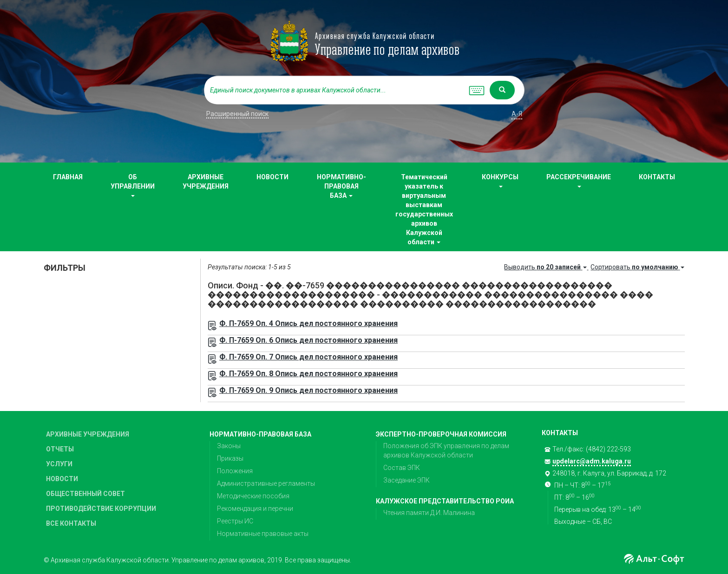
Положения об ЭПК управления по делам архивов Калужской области (446, 450)
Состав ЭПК (402, 468)
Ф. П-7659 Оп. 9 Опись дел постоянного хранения (308, 390)
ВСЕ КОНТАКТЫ (71, 523)
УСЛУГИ (59, 464)
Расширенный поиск (237, 114)
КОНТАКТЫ (657, 177)
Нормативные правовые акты (263, 534)
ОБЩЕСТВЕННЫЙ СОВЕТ (85, 494)
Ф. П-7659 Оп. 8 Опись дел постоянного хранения (308, 374)
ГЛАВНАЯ (68, 177)
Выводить (546, 267)
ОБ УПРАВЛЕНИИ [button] (133, 185)
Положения (235, 471)
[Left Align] (502, 90)
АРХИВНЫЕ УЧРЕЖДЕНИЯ (206, 182)
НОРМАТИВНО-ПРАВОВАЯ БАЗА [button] (341, 186)
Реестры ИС (235, 521)
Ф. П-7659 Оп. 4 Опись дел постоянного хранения (308, 323)
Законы (229, 446)
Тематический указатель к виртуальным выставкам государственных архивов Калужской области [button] (424, 209)
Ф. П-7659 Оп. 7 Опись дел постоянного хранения (308, 357)
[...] (334, 90)
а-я (517, 114)
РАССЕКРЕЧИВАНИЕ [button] (579, 180)
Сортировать (637, 267)
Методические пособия (253, 496)
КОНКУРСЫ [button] (500, 180)
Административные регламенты (266, 483)
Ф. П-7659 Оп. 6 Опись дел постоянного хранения (308, 340)
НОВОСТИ (272, 177)
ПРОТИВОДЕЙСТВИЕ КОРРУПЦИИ (101, 509)
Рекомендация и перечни (255, 509)
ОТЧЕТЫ (60, 449)
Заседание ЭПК (407, 480)
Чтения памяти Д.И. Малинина (429, 513)
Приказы (230, 458)
